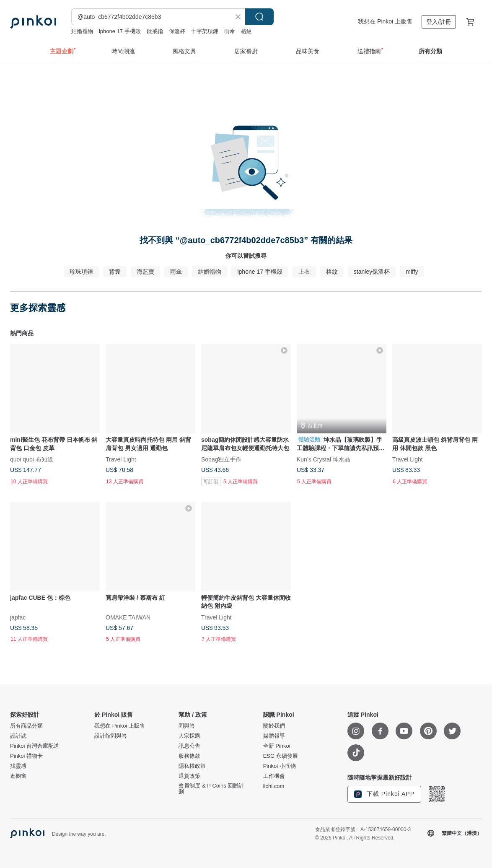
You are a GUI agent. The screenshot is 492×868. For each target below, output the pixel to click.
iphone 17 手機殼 (120, 31)
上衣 (304, 272)
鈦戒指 (155, 31)
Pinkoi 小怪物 (280, 766)
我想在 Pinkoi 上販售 (385, 21)
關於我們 (274, 726)
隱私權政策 (192, 766)
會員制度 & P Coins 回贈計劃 (211, 789)
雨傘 (230, 31)
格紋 (246, 31)
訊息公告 (189, 746)
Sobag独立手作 (221, 459)
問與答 (187, 726)
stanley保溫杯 (372, 272)
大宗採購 (189, 736)
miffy (412, 272)
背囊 (115, 272)
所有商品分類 (26, 726)
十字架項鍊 (205, 31)
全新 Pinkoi (277, 746)
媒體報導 (274, 736)
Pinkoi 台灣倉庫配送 (35, 746)
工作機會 (274, 776)
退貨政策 (189, 776)
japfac (18, 617)
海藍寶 (145, 272)
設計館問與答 (111, 736)
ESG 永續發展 (281, 756)
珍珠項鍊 (81, 272)
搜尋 (259, 17)
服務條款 (189, 756)
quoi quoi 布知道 (32, 459)
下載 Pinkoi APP (384, 794)
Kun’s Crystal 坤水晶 (324, 459)
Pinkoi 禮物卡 (26, 756)
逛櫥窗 (18, 776)
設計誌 (18, 736)
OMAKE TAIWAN (128, 617)
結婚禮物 (82, 31)
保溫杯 (177, 31)
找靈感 (18, 766)
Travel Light (121, 459)
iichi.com (274, 786)
